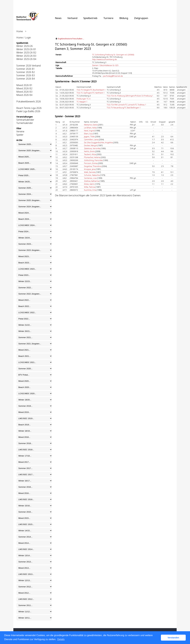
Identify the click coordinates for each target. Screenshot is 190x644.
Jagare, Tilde (89, 136)
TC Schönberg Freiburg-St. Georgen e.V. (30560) (113, 55)
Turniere (108, 18)
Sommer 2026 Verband (28, 66)
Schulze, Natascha (92, 175)
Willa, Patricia (90, 187)
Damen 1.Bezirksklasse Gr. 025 (105, 65)
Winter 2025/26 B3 (26, 56)
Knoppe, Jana (90, 169)
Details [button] (61, 639)
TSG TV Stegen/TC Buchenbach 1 (91, 90)
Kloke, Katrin (89, 184)
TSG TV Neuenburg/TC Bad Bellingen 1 (124, 108)
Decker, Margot (91, 145)
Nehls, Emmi (89, 151)
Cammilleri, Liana (91, 139)
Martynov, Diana (91, 125)
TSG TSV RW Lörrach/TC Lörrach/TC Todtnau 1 (126, 105)
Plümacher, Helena (92, 157)
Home (20, 31)
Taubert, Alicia (90, 154)
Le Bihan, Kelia (90, 128)
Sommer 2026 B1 (26, 69)
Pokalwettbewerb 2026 (29, 101)
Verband (72, 18)
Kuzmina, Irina (90, 190)
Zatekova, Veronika (92, 148)
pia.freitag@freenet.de (113, 76)
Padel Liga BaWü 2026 (28, 111)
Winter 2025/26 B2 (26, 53)
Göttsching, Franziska (93, 160)
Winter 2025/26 (24, 46)
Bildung (124, 18)
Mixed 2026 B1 (24, 85)
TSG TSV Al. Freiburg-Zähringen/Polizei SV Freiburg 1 (130, 96)
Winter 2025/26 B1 (26, 49)
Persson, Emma (91, 163)
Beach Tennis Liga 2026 (29, 108)
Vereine (20, 131)
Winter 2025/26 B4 (26, 59)
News (58, 18)
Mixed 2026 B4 (24, 95)
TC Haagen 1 (82, 102)
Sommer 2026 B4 (26, 79)
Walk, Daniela (90, 172)
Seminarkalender (25, 120)
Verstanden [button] (173, 638)
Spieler (20, 135)
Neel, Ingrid (89, 131)
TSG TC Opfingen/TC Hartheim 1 (91, 93)
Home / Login (24, 38)
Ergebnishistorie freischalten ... (71, 39)
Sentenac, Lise (90, 178)
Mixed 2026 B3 (24, 92)
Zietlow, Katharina (92, 181)
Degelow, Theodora (93, 166)
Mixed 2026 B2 (24, 88)
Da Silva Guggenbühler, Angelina (98, 142)
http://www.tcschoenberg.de (104, 59)
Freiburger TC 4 (83, 99)
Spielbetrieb (90, 18)
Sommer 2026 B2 (26, 72)
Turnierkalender (25, 123)
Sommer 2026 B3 (26, 75)
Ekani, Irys (88, 134)
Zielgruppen (141, 18)
